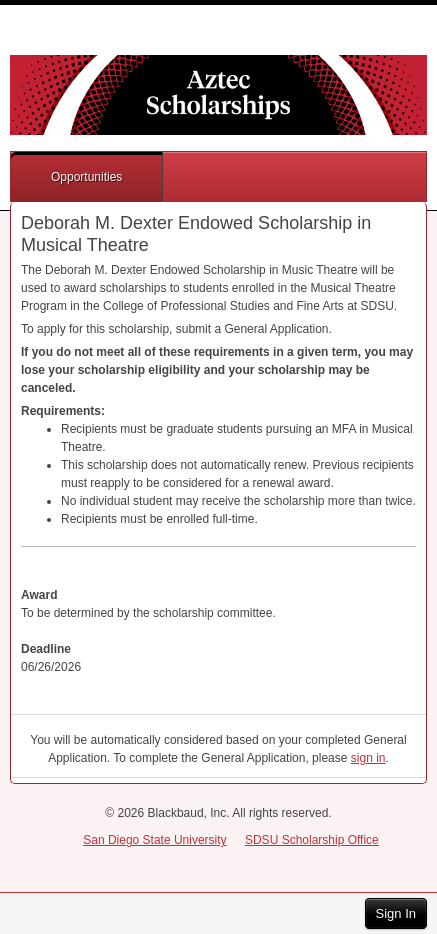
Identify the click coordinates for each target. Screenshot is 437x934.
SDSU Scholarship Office (312, 840)
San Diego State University (154, 840)
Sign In (396, 913)
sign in (368, 758)
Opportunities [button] (86, 177)
